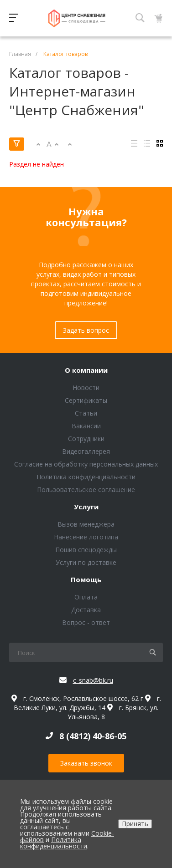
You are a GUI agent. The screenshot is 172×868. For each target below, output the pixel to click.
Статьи (86, 413)
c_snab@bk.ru (93, 680)
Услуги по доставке (86, 562)
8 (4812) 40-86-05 (93, 736)
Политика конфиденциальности (86, 477)
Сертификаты (86, 400)
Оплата (86, 597)
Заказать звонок (86, 763)
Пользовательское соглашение (86, 490)
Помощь (86, 580)
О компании (86, 371)
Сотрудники (86, 439)
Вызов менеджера (86, 524)
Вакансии (86, 426)
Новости (86, 388)
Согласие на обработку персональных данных (86, 464)
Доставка (86, 610)
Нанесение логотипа (86, 537)
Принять (135, 824)
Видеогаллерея (86, 451)
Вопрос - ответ (86, 622)
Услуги (86, 507)
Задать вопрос (86, 330)
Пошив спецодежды (86, 550)
